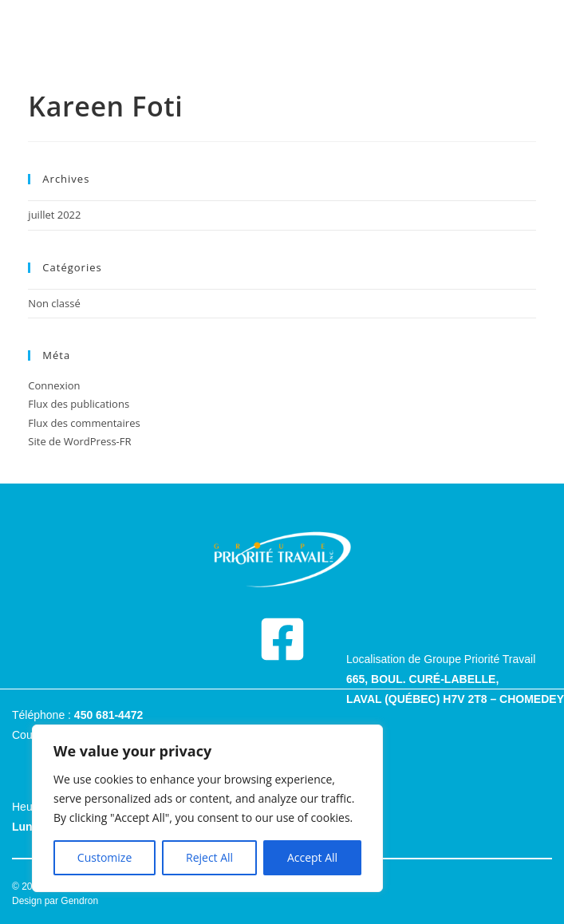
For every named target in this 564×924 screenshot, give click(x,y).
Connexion (54, 385)
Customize (105, 857)
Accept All (312, 857)
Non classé (54, 303)
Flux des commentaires (84, 423)
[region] (207, 808)
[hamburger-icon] (282, 32)
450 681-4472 (108, 715)
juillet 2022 (54, 215)
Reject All (209, 857)
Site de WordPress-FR (79, 441)
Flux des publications (79, 404)
